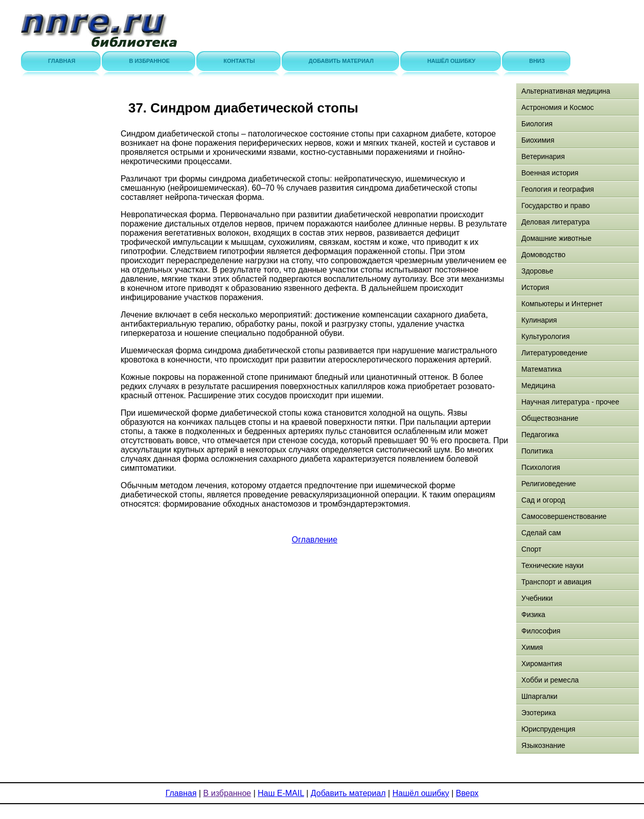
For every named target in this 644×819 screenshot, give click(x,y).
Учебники (537, 598)
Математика (542, 369)
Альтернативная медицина (566, 91)
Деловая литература (556, 222)
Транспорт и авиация (556, 582)
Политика (537, 451)
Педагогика (540, 435)
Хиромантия (542, 664)
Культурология (546, 336)
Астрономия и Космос (558, 107)
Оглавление (315, 540)
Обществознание (550, 418)
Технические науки (553, 565)
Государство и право (556, 206)
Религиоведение (549, 484)
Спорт (531, 549)
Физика (533, 615)
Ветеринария (543, 156)
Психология (541, 467)
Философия (541, 631)
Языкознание (543, 745)
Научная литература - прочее (570, 402)
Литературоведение (554, 353)
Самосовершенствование (564, 516)
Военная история (550, 173)
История (535, 287)
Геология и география (558, 189)
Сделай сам (541, 533)
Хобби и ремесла (550, 680)
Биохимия (538, 140)
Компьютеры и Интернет (562, 304)
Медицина (538, 385)
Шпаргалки (539, 696)
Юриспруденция (548, 729)
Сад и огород (543, 500)
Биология (537, 124)
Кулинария (539, 320)
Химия (532, 647)
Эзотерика (539, 713)
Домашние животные (556, 238)
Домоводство (543, 255)
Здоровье (537, 271)
